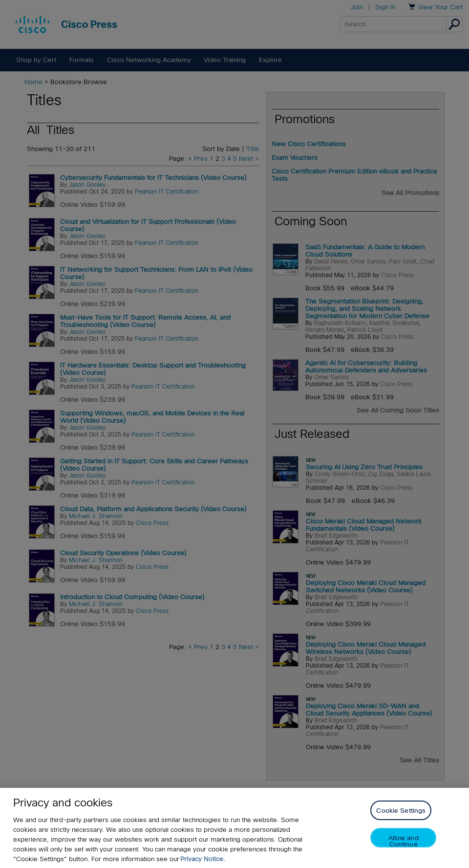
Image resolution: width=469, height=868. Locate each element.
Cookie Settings (401, 812)
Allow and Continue (404, 842)
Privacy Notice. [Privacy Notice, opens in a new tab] (203, 860)
